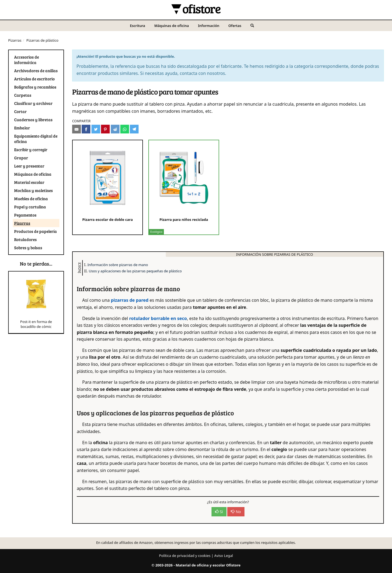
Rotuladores (25, 239)
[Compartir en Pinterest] (105, 129)
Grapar (21, 158)
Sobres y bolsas (28, 248)
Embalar (22, 128)
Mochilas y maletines (33, 190)
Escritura (137, 26)
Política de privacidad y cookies (185, 556)
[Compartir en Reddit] (115, 129)
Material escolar (29, 182)
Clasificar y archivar (33, 103)
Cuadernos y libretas (33, 120)
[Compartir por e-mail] (76, 129)
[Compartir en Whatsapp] (125, 129)
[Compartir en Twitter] (96, 129)
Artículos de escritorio (34, 79)
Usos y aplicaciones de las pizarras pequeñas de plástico (135, 271)
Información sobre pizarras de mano (118, 265)
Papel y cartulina (30, 207)
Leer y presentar (29, 166)
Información (209, 26)
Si (219, 512)
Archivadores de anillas (36, 71)
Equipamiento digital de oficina (36, 139)
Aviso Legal (224, 556)
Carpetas (23, 95)
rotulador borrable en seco (158, 318)
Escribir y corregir (31, 150)
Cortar (20, 111)
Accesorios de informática (27, 60)
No (236, 512)
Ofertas (235, 26)
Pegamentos (25, 215)
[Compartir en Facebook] (86, 129)
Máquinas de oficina (172, 26)
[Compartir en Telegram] (134, 129)
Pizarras (15, 40)
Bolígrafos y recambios (35, 87)
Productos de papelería (36, 231)
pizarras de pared (130, 300)
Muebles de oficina (31, 199)
